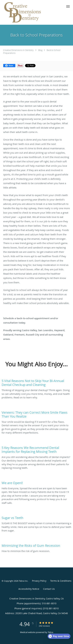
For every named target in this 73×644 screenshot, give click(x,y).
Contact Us (49, 589)
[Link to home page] (30, 12)
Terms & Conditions (61, 581)
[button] (68, 6)
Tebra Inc (23, 581)
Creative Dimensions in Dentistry (18, 50)
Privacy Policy (39, 581)
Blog (40, 50)
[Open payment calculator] (59, 636)
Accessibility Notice (29, 589)
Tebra (50, 632)
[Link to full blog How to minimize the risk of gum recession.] (36, 545)
